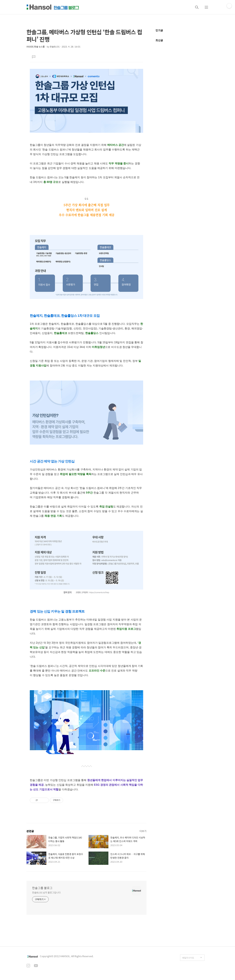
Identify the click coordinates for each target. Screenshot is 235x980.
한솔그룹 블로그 (42, 888)
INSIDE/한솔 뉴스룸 (36, 47)
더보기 (143, 831)
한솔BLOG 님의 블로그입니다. (47, 892)
